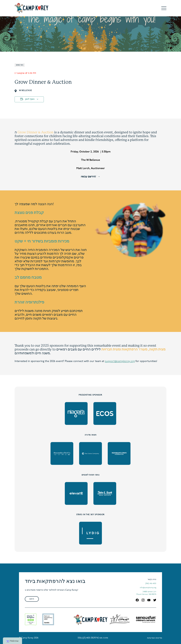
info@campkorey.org (148, 588)
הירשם (32, 599)
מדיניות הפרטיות (155, 638)
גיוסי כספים (20, 65)
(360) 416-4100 (151, 584)
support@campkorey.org (120, 361)
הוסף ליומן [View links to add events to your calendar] (30, 99)
